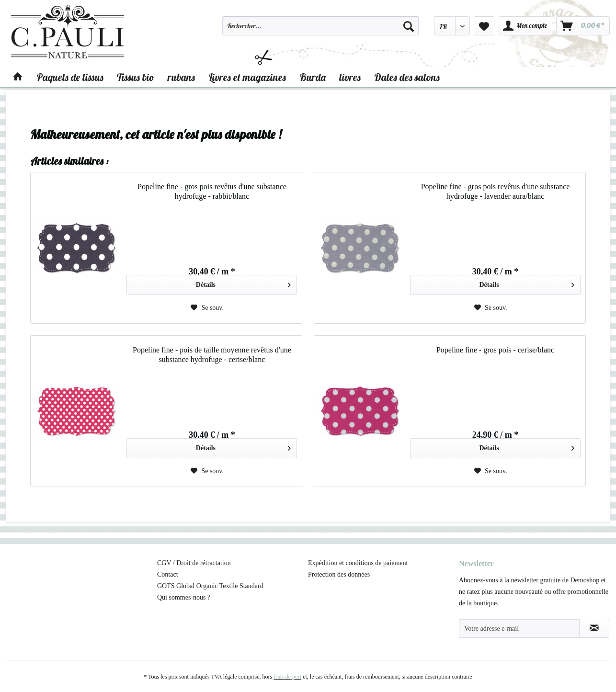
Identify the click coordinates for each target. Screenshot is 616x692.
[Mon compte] (525, 26)
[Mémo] (484, 26)
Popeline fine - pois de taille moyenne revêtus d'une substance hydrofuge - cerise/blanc (212, 355)
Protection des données (339, 574)
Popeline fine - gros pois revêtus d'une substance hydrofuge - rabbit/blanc (212, 191)
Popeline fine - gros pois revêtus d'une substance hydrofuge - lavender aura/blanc (496, 191)
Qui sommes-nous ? (184, 597)
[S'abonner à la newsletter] (594, 628)
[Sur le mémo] (207, 308)
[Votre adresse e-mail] (519, 628)
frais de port (287, 677)
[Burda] (313, 77)
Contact (168, 574)
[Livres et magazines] (247, 77)
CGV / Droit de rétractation (194, 563)
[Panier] (583, 26)
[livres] (350, 77)
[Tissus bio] (136, 77)
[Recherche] (409, 26)
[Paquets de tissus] (70, 77)
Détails (244, 283)
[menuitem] (320, 30)
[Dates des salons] (407, 77)
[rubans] (181, 77)
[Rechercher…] (320, 26)
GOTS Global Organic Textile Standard (210, 586)
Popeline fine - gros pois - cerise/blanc (495, 350)
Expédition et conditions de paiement (358, 563)
